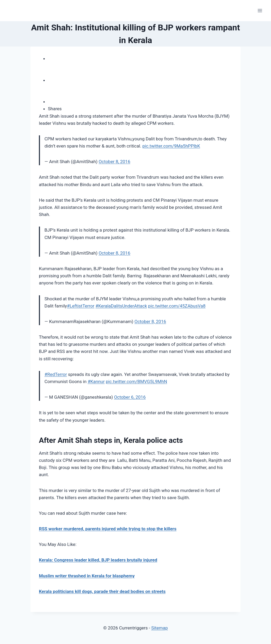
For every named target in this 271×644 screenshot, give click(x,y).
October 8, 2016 (115, 162)
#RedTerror (56, 374)
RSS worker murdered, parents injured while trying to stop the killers (108, 529)
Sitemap (159, 628)
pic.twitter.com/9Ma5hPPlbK (171, 146)
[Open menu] (260, 10)
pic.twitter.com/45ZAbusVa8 (177, 306)
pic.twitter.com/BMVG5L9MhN (137, 381)
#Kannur (96, 381)
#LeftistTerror (81, 306)
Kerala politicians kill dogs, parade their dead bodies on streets (102, 591)
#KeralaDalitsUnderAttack (121, 306)
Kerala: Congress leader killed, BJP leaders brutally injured (98, 560)
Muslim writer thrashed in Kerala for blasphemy (87, 576)
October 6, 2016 (130, 397)
